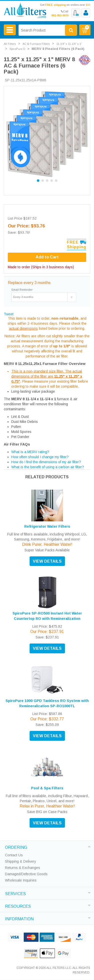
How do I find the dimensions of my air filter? (46, 462)
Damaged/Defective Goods (26, 874)
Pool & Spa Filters (47, 788)
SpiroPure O (17, 49)
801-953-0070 (60, 15)
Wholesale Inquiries (21, 880)
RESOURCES (18, 906)
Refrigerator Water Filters (47, 526)
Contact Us (14, 855)
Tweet (9, 314)
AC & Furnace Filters (36, 44)
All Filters (10, 44)
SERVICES (15, 893)
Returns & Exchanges (23, 868)
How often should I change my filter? (40, 457)
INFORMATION (19, 918)
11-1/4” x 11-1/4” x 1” (69, 44)
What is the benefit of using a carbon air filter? (48, 467)
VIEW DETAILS (47, 561)
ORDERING (16, 847)
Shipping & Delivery (21, 861)
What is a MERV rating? (30, 452)
